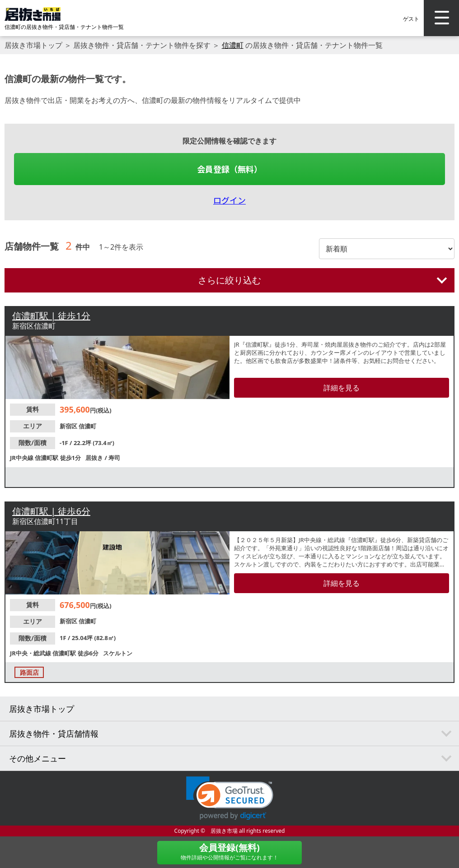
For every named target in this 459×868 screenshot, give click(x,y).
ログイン (229, 200)
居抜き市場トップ (33, 45)
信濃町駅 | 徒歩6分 (51, 511)
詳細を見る (342, 388)
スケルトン (118, 653)
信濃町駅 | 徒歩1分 (51, 316)
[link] (230, 798)
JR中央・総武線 (31, 653)
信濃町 (233, 45)
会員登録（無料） (229, 169)
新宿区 (69, 426)
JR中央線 (22, 458)
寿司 (114, 458)
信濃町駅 (47, 458)
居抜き (95, 458)
